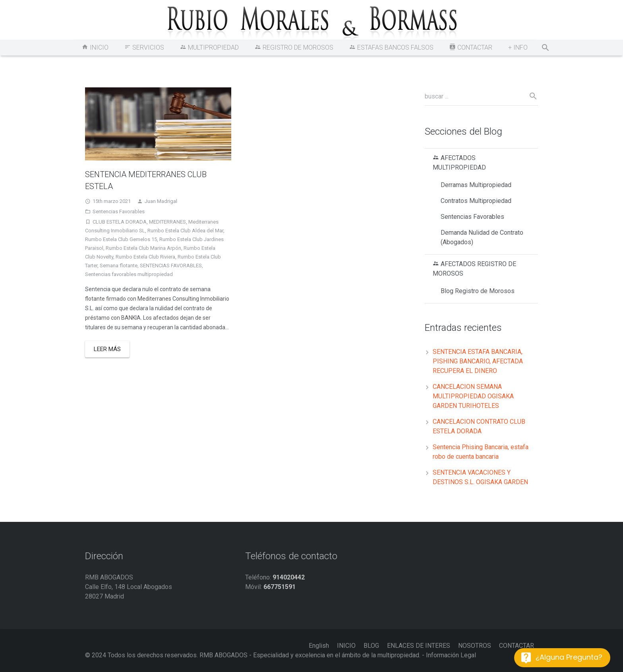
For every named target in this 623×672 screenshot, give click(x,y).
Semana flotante (119, 266)
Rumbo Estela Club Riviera (145, 257)
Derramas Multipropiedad (476, 185)
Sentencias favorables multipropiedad (129, 274)
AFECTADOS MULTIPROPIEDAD (459, 163)
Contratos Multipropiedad (476, 201)
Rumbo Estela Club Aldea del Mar (185, 231)
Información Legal (451, 655)
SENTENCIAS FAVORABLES (171, 266)
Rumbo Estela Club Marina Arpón (143, 248)
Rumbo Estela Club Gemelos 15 (121, 239)
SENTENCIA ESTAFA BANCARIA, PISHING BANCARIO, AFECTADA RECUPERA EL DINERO (478, 361)
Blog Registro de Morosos (478, 291)
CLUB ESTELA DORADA (120, 222)
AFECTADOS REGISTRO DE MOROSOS (474, 269)
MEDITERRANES (167, 222)
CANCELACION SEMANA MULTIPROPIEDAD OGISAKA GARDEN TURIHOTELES (473, 396)
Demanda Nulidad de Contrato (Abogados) (482, 237)
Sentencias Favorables (119, 211)
